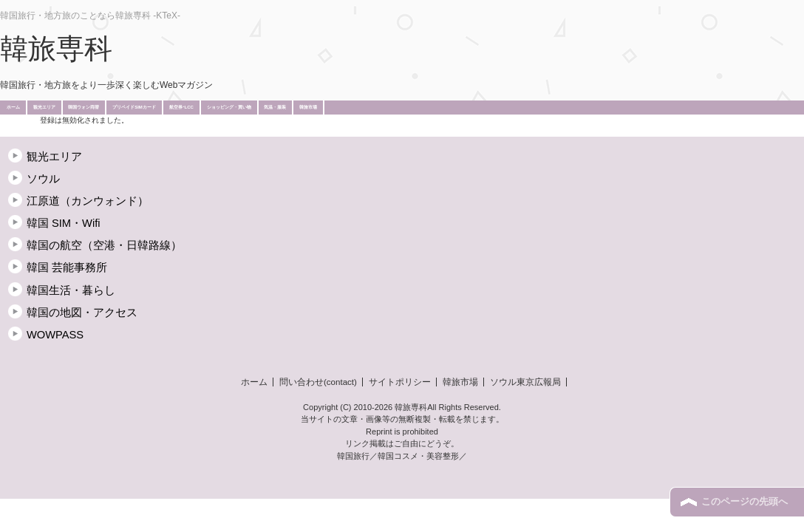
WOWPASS (55, 335)
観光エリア (44, 107)
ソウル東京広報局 (525, 382)
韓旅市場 (308, 107)
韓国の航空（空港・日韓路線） (104, 245)
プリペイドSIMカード (134, 107)
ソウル (43, 179)
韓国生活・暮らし (71, 290)
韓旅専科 (56, 49)
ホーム (13, 107)
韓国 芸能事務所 (67, 267)
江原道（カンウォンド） (88, 201)
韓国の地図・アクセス (82, 313)
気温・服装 (275, 107)
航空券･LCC (181, 107)
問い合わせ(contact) (318, 382)
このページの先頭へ (745, 502)
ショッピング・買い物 (229, 107)
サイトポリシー (400, 382)
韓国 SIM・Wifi (64, 223)
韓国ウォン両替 (84, 107)
